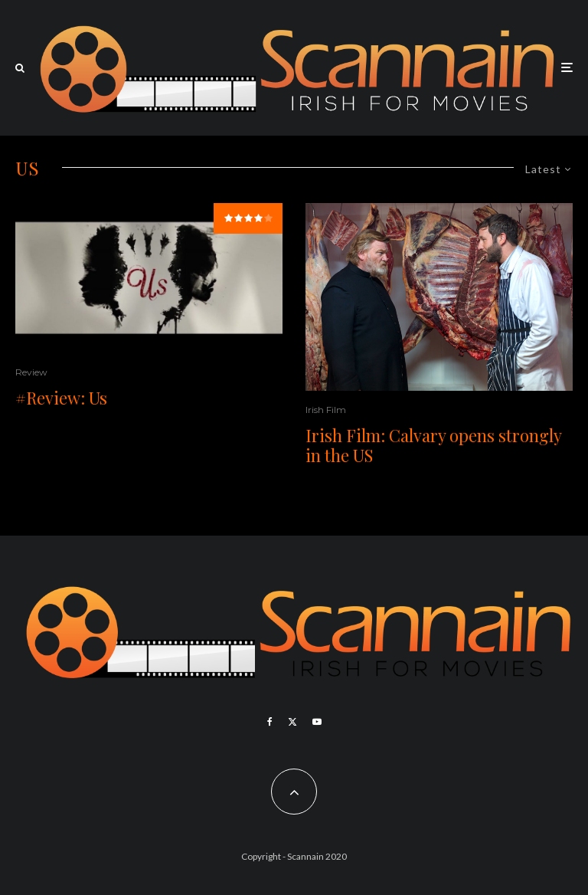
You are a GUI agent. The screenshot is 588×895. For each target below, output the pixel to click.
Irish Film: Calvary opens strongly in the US (433, 446)
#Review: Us (61, 398)
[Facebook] (270, 722)
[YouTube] (317, 722)
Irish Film (326, 410)
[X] (292, 722)
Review (31, 372)
